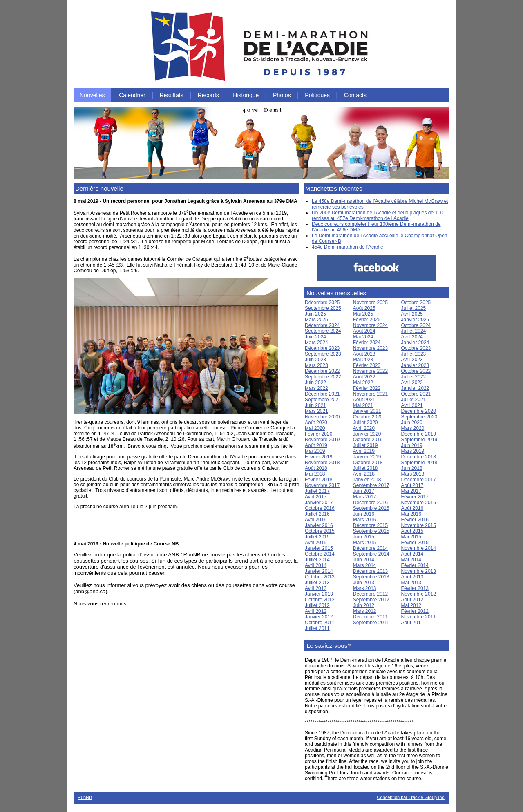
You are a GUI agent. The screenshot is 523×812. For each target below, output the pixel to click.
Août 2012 (412, 600)
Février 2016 (415, 520)
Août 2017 (412, 485)
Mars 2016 (365, 520)
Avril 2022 (412, 383)
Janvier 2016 (319, 525)
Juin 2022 (315, 383)
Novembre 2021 (370, 394)
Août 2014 (412, 554)
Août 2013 (412, 577)
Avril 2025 (412, 314)
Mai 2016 (411, 514)
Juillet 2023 (414, 354)
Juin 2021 (315, 405)
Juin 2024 (315, 337)
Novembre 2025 (370, 303)
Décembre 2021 (322, 394)
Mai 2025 (363, 314)
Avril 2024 (412, 337)
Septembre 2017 (371, 485)
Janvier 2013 (319, 594)
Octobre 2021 (416, 394)
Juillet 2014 (317, 560)
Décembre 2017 (419, 480)
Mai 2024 (363, 337)
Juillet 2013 (317, 583)
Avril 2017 (316, 497)
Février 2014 (415, 565)
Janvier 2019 (367, 457)
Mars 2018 (413, 474)
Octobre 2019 (368, 440)
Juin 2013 (364, 583)
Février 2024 (367, 343)
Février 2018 (318, 480)
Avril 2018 (364, 474)
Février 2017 (415, 497)
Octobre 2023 (416, 348)
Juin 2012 (364, 605)
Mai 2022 (363, 383)
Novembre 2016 (419, 503)
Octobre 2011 (320, 623)
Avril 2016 (316, 520)
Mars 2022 (316, 388)
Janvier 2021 (367, 411)
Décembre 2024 (322, 325)
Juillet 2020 (365, 423)
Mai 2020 (315, 428)
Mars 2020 (413, 428)
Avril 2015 (316, 543)
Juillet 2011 (317, 628)
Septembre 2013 (371, 577)
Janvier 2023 (415, 365)
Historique (246, 95)
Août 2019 (316, 445)
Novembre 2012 (419, 594)
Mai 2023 (363, 360)
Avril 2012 (316, 611)
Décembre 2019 (419, 434)
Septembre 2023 (323, 354)
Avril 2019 (364, 451)
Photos (282, 95)
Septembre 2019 (419, 440)
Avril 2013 (316, 588)
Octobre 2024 (416, 325)
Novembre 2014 (419, 548)
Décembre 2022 (322, 371)
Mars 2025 (316, 320)
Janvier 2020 (367, 434)
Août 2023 (364, 354)
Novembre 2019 (322, 440)
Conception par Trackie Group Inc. (411, 797)
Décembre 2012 (370, 594)
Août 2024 (364, 331)
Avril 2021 (412, 405)
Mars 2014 (365, 565)
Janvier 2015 (319, 548)
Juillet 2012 (317, 605)
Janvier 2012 (319, 617)
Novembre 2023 (370, 348)
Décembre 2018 (419, 457)
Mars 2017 (365, 497)
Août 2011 (412, 623)
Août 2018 (316, 468)
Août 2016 (412, 508)
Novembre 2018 (322, 463)
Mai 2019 (315, 451)
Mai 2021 (363, 405)
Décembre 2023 (322, 348)
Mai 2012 (411, 605)
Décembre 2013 (370, 571)
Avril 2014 (316, 565)
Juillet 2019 (365, 445)
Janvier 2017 (319, 503)
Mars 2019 (413, 451)
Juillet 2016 (317, 514)
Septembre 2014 (371, 554)
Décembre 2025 (322, 303)
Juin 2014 (364, 560)
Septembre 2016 (371, 508)
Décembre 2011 (370, 617)
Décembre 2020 (419, 411)
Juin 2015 (364, 537)
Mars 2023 (316, 365)
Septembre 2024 (323, 331)
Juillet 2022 (414, 377)
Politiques (317, 95)
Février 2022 (367, 388)
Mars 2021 (316, 411)
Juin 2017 (364, 491)
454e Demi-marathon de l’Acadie (348, 247)
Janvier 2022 (415, 388)
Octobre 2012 (320, 600)
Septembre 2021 (323, 400)
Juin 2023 (315, 360)
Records (208, 95)
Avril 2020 (364, 428)
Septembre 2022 (323, 377)
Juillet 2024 (414, 331)
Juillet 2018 (365, 468)
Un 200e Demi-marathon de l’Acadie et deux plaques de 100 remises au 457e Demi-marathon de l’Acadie (378, 216)
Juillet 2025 (414, 308)
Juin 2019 (412, 445)
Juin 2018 (412, 468)
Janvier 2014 (319, 571)
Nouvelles (92, 95)
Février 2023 (367, 365)
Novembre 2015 (419, 525)
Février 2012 (415, 611)
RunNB (85, 797)
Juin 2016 (364, 514)
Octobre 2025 (416, 303)
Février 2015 (415, 543)
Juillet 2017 (317, 491)
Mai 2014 (411, 560)
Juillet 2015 (317, 537)
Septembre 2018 (419, 463)
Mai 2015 (411, 537)
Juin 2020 (412, 423)
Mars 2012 (365, 611)
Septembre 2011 (371, 623)
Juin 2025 (315, 314)
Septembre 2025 (323, 308)
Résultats (171, 95)
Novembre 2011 (419, 617)
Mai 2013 (411, 583)
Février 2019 (318, 457)
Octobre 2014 (320, 554)
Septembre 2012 (371, 600)
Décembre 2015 (370, 525)
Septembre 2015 (371, 531)
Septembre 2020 (419, 417)
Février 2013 (415, 588)
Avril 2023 (412, 360)
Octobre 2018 (368, 463)
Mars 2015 (365, 543)
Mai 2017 (411, 491)
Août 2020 (316, 423)
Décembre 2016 (370, 503)
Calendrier (132, 95)
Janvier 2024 (415, 343)
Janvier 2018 (367, 480)
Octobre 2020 (368, 417)
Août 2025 (364, 308)
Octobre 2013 (320, 577)
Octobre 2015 (320, 531)
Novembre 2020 (322, 417)
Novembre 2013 (419, 571)
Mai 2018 (315, 474)
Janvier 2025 (415, 320)
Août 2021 (364, 400)
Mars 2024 (316, 343)
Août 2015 (412, 531)
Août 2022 (364, 377)
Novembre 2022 (370, 371)
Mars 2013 (365, 588)
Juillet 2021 (414, 400)
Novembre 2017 (322, 485)
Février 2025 (367, 320)
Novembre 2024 (370, 325)
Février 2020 (318, 434)
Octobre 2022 (416, 371)
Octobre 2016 (320, 508)
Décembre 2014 (370, 548)
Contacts (355, 95)
